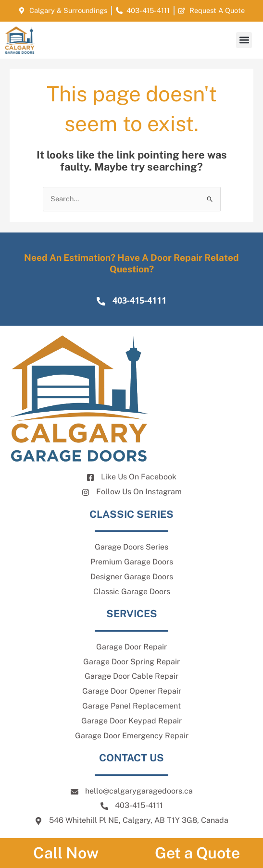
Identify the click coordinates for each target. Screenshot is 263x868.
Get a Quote (197, 853)
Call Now (66, 853)
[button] (244, 40)
